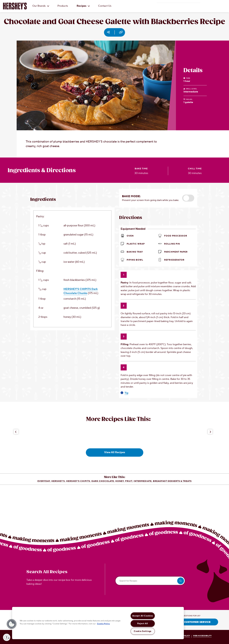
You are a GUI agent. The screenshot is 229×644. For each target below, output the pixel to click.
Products (63, 6)
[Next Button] (210, 432)
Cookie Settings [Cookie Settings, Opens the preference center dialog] (143, 631)
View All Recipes (115, 452)
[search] (181, 581)
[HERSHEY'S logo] (15, 6)
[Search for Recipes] (150, 581)
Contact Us (105, 6)
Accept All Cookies (143, 616)
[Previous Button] (16, 432)
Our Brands (41, 6)
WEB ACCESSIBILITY (202, 636)
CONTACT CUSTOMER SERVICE (191, 622)
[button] (188, 198)
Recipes (83, 6)
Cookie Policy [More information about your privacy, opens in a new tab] (103, 624)
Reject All (143, 623)
